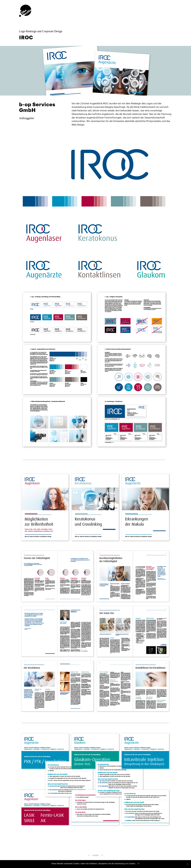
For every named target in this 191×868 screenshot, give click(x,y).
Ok (138, 864)
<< (85, 855)
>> (106, 855)
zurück (95, 855)
